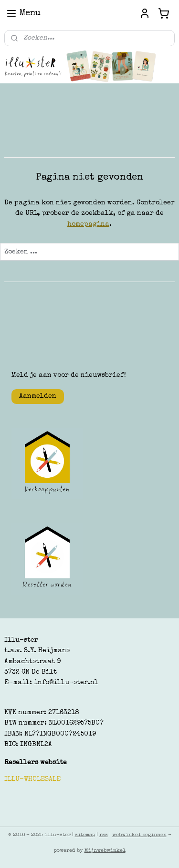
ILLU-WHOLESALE (32, 779)
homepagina (88, 224)
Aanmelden (38, 396)
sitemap (85, 835)
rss (104, 835)
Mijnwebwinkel (105, 851)
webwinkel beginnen (139, 835)
